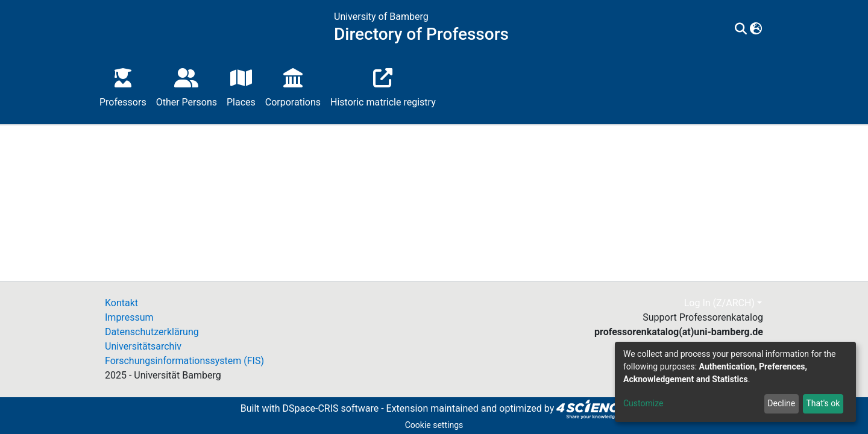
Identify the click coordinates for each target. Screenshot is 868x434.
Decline (781, 403)
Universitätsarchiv (143, 346)
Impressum (129, 317)
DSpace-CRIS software (330, 408)
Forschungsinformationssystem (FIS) (184, 361)
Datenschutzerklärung (152, 332)
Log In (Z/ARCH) (719, 303)
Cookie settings (434, 425)
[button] (756, 30)
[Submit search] (741, 30)
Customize (643, 403)
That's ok (823, 403)
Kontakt (121, 303)
